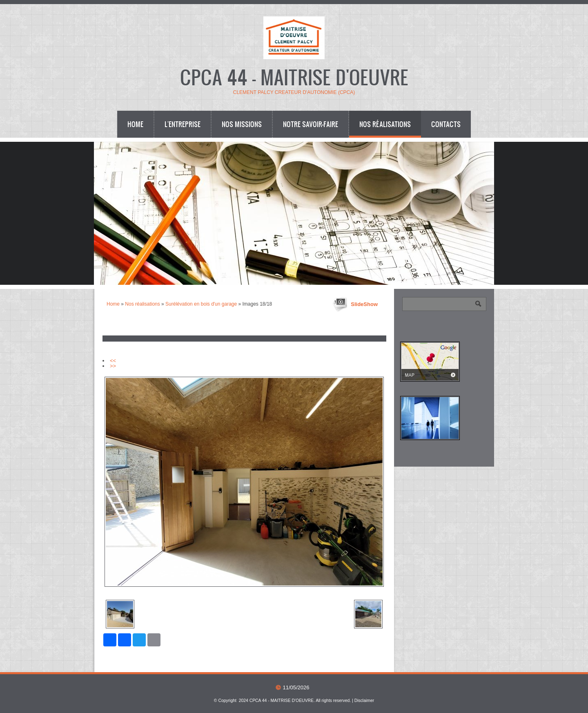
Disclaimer (364, 701)
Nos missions (242, 124)
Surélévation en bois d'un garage (201, 304)
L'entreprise (183, 124)
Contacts (446, 124)
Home (135, 124)
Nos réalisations (385, 124)
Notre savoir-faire (311, 124)
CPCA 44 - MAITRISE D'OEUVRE (294, 77)
